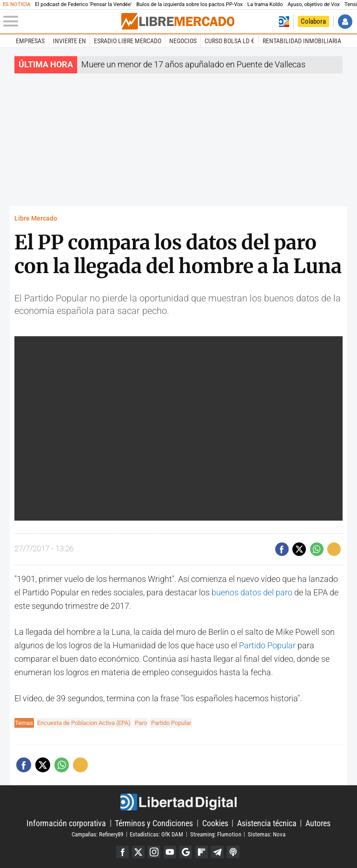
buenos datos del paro (252, 592)
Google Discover (186, 852)
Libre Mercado (36, 219)
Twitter (138, 852)
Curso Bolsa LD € (229, 41)
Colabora (313, 21)
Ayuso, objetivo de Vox (314, 4)
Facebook (122, 852)
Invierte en (69, 41)
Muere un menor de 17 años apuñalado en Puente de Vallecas (193, 64)
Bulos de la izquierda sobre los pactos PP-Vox (189, 4)
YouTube (170, 852)
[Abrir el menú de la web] (61, 21)
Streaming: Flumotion (216, 834)
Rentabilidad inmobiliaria (302, 41)
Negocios (183, 41)
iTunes (233, 852)
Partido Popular (267, 645)
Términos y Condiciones (154, 823)
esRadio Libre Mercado (128, 41)
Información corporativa (66, 823)
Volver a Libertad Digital (284, 22)
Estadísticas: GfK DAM (156, 834)
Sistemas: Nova (267, 834)
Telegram (217, 852)
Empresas (30, 41)
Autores (318, 823)
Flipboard (202, 852)
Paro (141, 723)
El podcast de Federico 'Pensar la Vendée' (83, 4)
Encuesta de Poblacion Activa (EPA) (84, 723)
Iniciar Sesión (345, 22)
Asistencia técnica (267, 823)
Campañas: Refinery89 (97, 834)
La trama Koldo (265, 4)
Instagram (154, 852)
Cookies (215, 823)
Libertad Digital (178, 802)
